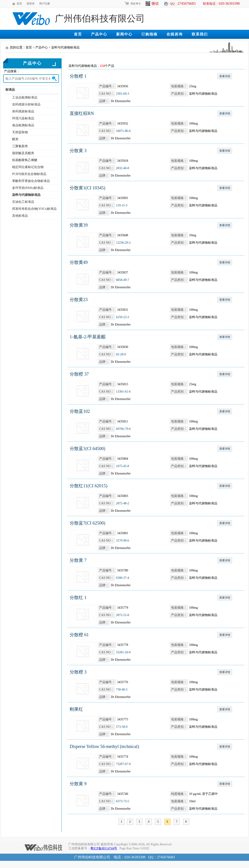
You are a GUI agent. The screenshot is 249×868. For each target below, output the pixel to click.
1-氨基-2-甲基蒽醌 (88, 337)
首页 (19, 4)
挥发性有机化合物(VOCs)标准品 (34, 209)
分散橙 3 (78, 672)
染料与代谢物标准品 (26, 195)
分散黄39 (79, 225)
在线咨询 (175, 34)
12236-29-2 (123, 243)
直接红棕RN (82, 113)
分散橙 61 (79, 635)
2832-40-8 (122, 168)
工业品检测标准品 (25, 97)
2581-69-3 (122, 94)
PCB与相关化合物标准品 (29, 174)
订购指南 (149, 34)
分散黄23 (79, 300)
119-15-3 (122, 205)
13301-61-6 (123, 392)
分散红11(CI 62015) (89, 486)
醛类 (15, 139)
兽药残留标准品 (23, 111)
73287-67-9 (123, 764)
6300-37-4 (122, 578)
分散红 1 (78, 597)
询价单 (132, 4)
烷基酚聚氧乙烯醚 (25, 160)
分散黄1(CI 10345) (87, 188)
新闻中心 (124, 34)
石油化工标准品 (23, 202)
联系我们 (200, 34)
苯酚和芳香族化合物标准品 (31, 181)
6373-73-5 (122, 801)
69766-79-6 (123, 429)
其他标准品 (20, 216)
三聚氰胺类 (20, 146)
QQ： (183, 3)
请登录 (31, 4)
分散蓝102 (80, 411)
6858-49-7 (122, 280)
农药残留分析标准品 (26, 104)
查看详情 (225, 76)
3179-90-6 (122, 541)
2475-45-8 (122, 466)
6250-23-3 (122, 317)
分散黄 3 (78, 151)
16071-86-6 (123, 131)
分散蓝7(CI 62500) (87, 523)
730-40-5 (122, 690)
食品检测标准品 (23, 125)
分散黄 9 (78, 784)
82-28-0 (121, 354)
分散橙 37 (79, 374)
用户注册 (44, 4)
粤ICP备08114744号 (104, 848)
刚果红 (76, 709)
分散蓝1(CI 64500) (87, 448)
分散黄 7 (78, 560)
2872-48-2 (122, 503)
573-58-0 (122, 727)
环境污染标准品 (23, 118)
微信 (152, 4)
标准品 (10, 90)
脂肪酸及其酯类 (23, 153)
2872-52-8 (122, 615)
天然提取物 (20, 132)
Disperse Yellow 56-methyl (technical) (104, 746)
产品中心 (99, 34)
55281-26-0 (123, 652)
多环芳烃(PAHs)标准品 (28, 188)
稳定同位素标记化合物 (28, 167)
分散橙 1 (78, 76)
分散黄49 (79, 262)
